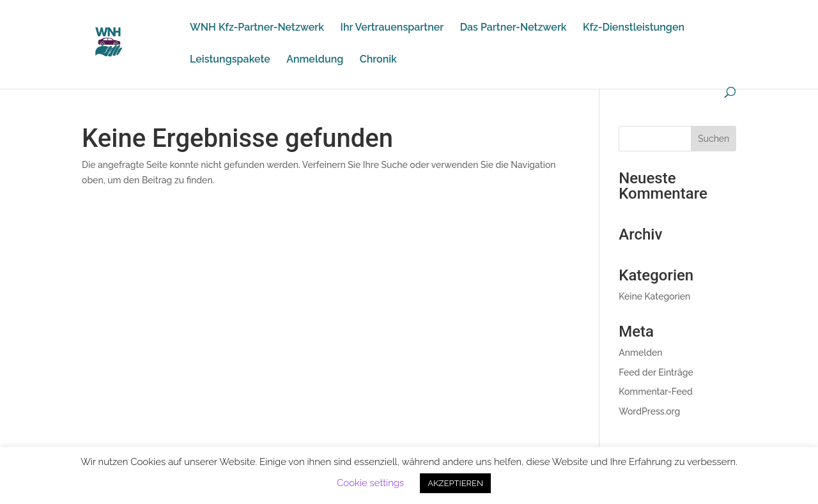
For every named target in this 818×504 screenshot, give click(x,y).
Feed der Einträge (656, 372)
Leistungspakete (230, 60)
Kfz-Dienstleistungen (634, 28)
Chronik (378, 60)
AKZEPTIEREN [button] (455, 483)
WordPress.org (649, 411)
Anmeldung (315, 60)
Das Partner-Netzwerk (513, 28)
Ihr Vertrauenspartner (392, 28)
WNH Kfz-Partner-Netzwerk (257, 28)
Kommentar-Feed (656, 392)
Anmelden (640, 353)
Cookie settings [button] (370, 483)
